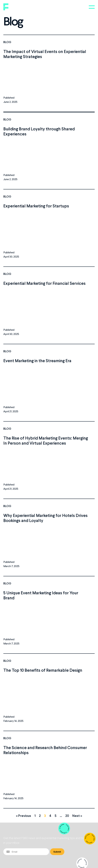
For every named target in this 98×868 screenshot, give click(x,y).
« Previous (23, 816)
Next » (77, 816)
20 (67, 816)
